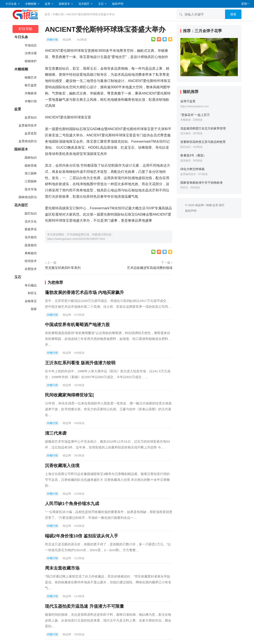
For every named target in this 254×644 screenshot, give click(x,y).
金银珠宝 (30, 301)
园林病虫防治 (27, 197)
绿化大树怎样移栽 (192, 169)
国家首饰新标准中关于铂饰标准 (202, 183)
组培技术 (30, 261)
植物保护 (30, 61)
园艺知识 (30, 213)
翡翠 (33, 309)
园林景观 (30, 166)
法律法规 (30, 53)
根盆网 (67, 40)
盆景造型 (30, 133)
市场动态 (30, 45)
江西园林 (30, 181)
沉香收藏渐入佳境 (62, 466)
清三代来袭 (56, 433)
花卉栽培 (30, 237)
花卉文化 (30, 221)
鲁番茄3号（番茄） (193, 155)
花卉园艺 (84, 4)
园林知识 (30, 158)
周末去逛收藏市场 (62, 568)
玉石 (101, 4)
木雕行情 (58, 14)
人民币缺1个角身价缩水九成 (72, 504)
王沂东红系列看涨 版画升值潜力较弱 (80, 363)
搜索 (233, 14)
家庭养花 (30, 229)
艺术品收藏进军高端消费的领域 (150, 268)
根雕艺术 (30, 77)
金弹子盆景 (188, 101)
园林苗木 (64, 4)
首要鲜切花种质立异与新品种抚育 (203, 142)
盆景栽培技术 (27, 125)
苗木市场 (30, 189)
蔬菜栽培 (30, 245)
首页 (47, 14)
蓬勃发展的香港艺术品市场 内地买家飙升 (84, 292)
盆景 (48, 4)
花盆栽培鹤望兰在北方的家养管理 (203, 128)
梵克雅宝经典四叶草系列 (63, 268)
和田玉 (32, 293)
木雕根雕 (31, 4)
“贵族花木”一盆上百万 (195, 115)
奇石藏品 (30, 285)
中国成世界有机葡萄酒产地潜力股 (77, 325)
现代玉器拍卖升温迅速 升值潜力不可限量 (84, 606)
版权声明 (118, 4)
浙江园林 (30, 173)
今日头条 (11, 4)
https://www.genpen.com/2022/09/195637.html (76, 239)
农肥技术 (30, 269)
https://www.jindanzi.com (194, 106)
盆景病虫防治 (27, 141)
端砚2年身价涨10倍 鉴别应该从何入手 (82, 536)
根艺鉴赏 (30, 85)
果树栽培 (30, 253)
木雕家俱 (30, 93)
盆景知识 (30, 117)
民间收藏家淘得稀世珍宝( (69, 395)
